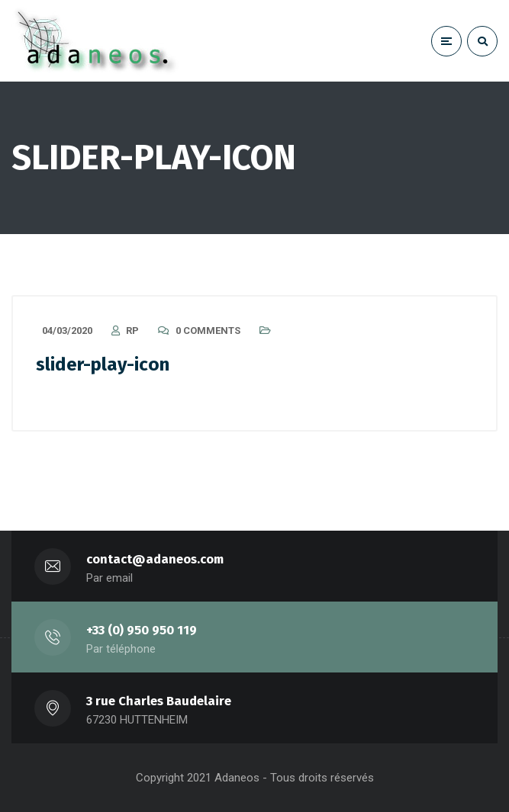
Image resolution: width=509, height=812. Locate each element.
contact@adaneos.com (155, 559)
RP (132, 331)
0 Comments (208, 331)
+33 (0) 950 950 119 (142, 630)
